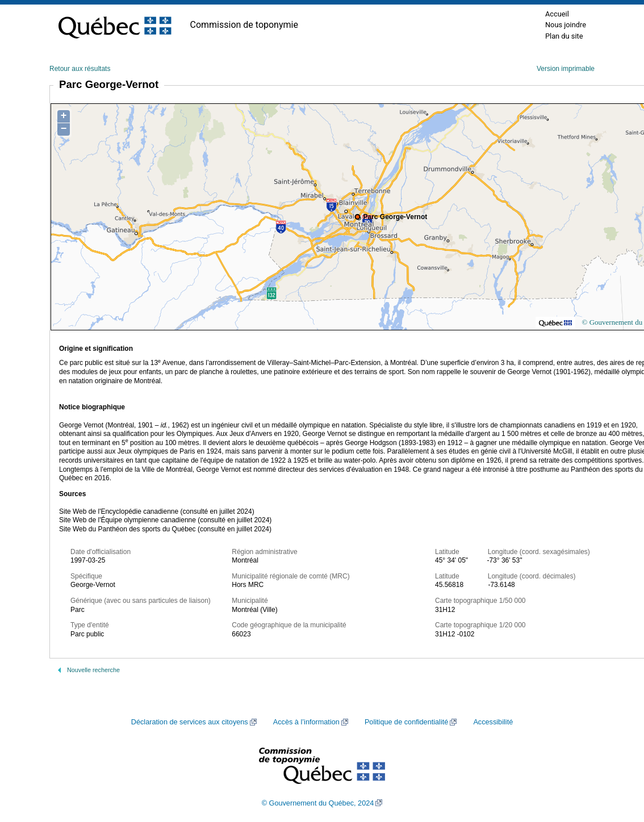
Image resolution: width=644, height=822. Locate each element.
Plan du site (564, 36)
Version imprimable (566, 69)
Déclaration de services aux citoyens (190, 722)
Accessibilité (493, 722)
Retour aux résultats (80, 69)
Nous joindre (566, 25)
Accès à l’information (306, 722)
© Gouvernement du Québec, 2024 (318, 803)
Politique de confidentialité (406, 722)
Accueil (557, 14)
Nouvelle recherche (93, 670)
